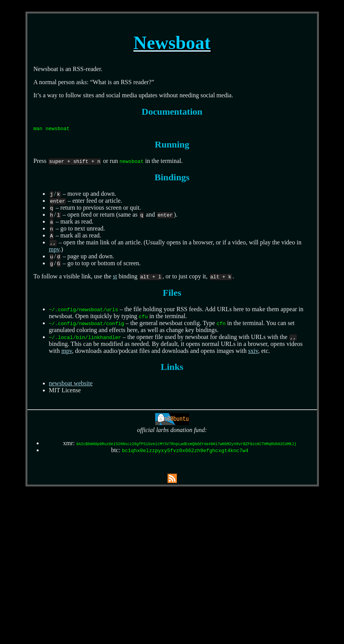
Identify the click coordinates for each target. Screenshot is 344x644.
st (115, 276)
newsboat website (71, 383)
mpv (54, 249)
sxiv (253, 351)
